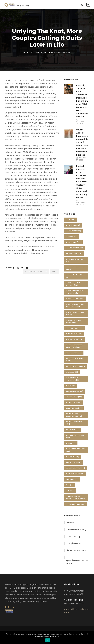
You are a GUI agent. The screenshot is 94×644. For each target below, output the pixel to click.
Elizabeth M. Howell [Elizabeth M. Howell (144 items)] (75, 360)
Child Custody (73, 536)
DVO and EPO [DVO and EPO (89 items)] (74, 353)
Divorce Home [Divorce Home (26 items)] (74, 339)
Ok (48, 640)
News (69, 52)
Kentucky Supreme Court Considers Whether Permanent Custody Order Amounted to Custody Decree (82, 182)
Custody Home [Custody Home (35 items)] (75, 328)
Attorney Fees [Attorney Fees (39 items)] (75, 248)
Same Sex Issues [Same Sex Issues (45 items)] (75, 474)
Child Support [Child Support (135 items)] (75, 299)
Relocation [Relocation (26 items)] (73, 462)
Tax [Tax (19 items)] (70, 485)
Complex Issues (74, 543)
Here (16, 253)
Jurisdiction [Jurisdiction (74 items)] (74, 397)
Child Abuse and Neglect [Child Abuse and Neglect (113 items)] (73, 284)
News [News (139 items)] (71, 443)
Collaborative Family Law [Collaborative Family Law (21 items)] (76, 313)
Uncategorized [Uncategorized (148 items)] (76, 504)
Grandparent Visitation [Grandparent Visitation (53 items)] (73, 379)
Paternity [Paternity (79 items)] (73, 457)
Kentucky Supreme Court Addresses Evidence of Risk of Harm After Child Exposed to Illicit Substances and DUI (82, 101)
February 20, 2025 (80, 123)
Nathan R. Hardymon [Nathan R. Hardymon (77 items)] (75, 436)
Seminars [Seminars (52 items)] (72, 479)
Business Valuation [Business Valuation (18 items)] (75, 260)
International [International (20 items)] (75, 391)
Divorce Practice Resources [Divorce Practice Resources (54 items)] (74, 346)
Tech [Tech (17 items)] (70, 491)
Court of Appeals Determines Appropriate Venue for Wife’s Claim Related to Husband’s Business (82, 142)
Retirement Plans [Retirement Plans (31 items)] (76, 468)
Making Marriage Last (54, 52)
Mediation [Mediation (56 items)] (73, 430)
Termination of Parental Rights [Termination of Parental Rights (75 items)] (76, 497)
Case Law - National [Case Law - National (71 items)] (75, 276)
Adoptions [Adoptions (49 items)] (73, 225)
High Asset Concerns (76, 550)
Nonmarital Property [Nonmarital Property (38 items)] (76, 450)
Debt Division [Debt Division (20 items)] (74, 334)
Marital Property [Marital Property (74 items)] (74, 423)
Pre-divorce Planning (76, 530)
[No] (91, 637)
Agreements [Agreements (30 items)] (74, 231)
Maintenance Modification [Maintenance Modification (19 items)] (74, 415)
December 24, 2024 (81, 203)
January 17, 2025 (81, 159)
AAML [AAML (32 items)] (70, 220)
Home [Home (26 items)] (71, 386)
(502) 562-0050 (76, 600)
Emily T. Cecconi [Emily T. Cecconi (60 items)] (76, 366)
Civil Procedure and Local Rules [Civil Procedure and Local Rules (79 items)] (75, 305)
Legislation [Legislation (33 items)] (73, 403)
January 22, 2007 (31, 52)
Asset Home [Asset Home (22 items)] (73, 242)
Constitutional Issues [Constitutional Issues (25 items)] (73, 321)
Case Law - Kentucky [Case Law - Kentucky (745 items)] (76, 268)
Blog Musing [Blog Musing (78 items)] (74, 253)
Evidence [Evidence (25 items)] (72, 372)
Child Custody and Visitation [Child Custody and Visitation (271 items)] (75, 292)
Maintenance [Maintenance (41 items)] (74, 408)
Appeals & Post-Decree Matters (77, 562)
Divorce (70, 523)
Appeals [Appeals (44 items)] (72, 237)
